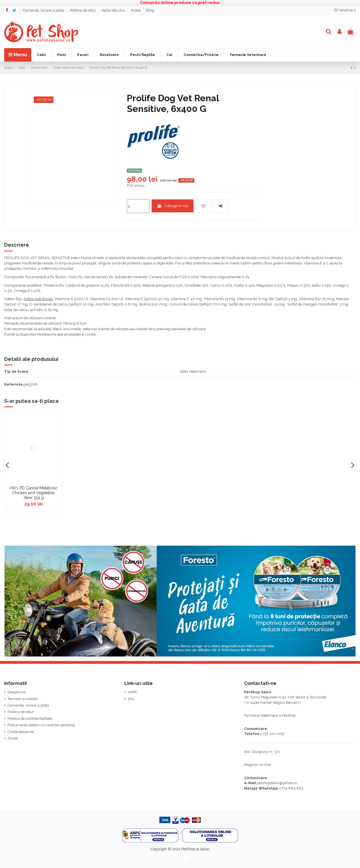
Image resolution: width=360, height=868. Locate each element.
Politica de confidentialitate (30, 719)
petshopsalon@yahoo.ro (277, 783)
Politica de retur (83, 10)
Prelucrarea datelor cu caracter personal (41, 725)
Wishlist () (345, 10)
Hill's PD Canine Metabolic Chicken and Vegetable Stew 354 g (34, 493)
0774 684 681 (291, 788)
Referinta (13, 384)
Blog (150, 10)
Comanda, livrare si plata (44, 10)
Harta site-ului (114, 10)
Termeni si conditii (23, 699)
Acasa (136, 10)
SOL (131, 699)
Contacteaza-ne (21, 732)
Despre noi (17, 692)
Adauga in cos (173, 206)
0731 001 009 (272, 734)
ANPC (133, 692)
